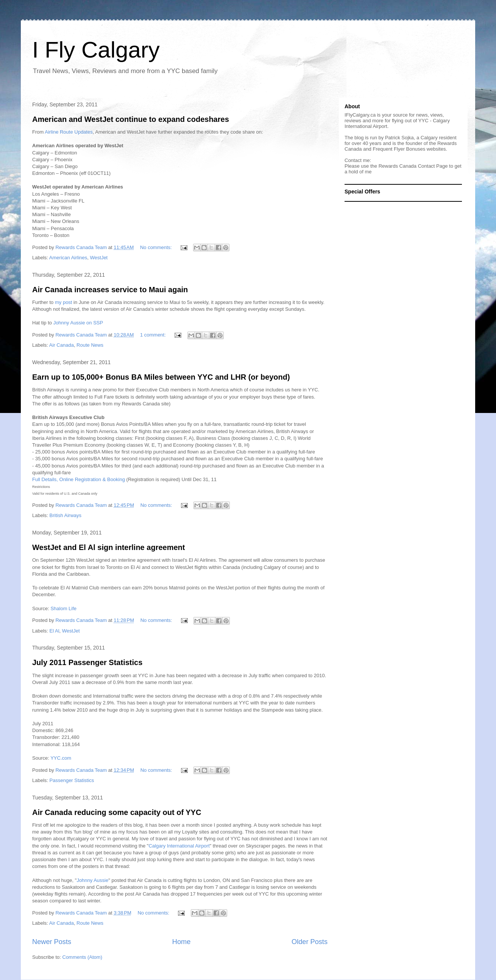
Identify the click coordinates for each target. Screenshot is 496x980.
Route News (90, 345)
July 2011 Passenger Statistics (87, 662)
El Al (55, 631)
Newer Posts (52, 942)
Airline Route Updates (69, 132)
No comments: (157, 247)
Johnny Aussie (92, 880)
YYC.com (61, 758)
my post (64, 302)
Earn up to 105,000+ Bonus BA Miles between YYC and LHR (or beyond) (161, 377)
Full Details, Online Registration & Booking (79, 479)
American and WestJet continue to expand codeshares (131, 119)
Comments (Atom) (82, 957)
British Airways (66, 515)
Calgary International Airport (179, 846)
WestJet (99, 258)
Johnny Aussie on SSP (78, 323)
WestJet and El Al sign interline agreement (108, 547)
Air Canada (62, 345)
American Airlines (68, 258)
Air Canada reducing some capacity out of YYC (117, 812)
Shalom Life (63, 608)
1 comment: (154, 335)
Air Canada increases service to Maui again (110, 290)
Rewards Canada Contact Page (413, 166)
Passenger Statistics (72, 780)
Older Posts (310, 942)
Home (182, 942)
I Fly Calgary (96, 50)
